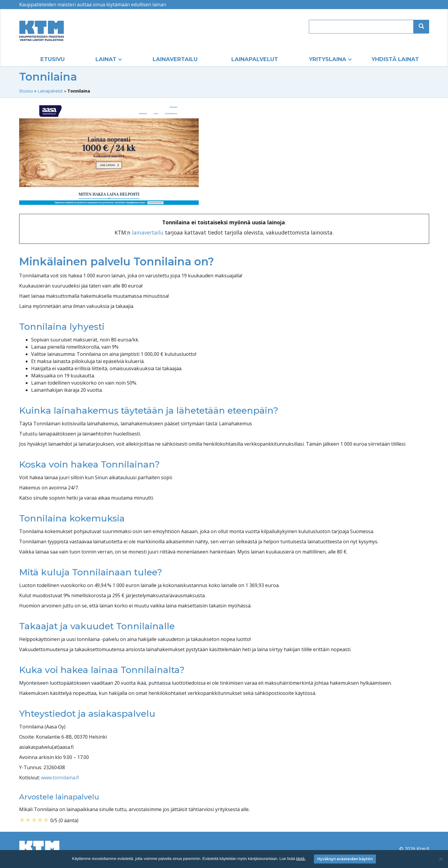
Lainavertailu (175, 59)
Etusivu (53, 59)
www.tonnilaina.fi (60, 778)
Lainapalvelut (255, 59)
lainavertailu (148, 232)
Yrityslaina (328, 59)
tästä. (301, 859)
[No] (441, 859)
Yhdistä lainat (395, 59)
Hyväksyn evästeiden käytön (345, 859)
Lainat (106, 59)
